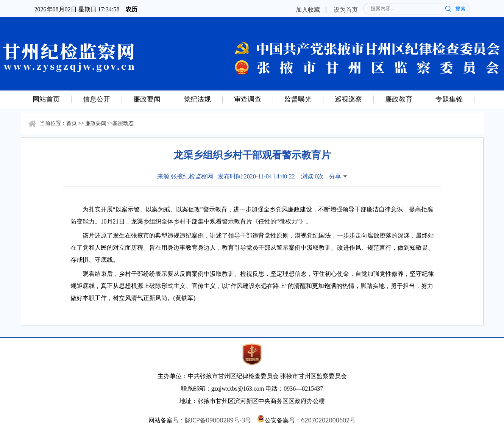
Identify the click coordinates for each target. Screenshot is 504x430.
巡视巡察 (348, 99)
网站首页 (46, 99)
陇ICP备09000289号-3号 (218, 420)
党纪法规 (197, 99)
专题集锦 (449, 99)
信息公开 (97, 99)
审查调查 (248, 99)
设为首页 (346, 9)
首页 (72, 123)
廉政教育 (399, 99)
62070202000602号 (328, 420)
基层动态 (123, 123)
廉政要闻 (147, 99)
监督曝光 (298, 99)
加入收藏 (308, 9)
